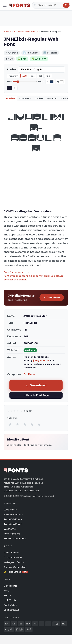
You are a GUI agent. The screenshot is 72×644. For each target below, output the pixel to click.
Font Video (10, 605)
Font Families (12, 534)
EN (7, 624)
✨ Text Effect (16, 572)
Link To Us (10, 600)
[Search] (51, 5)
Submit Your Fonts (15, 538)
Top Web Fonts (13, 519)
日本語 (19, 629)
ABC (24, 76)
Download (52, 298)
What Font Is (11, 553)
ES (21, 624)
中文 (56, 624)
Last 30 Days (11, 610)
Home (7, 32)
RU (64, 624)
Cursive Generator (15, 567)
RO (28, 624)
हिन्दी (29, 629)
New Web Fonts (13, 514)
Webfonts (10, 529)
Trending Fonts (13, 524)
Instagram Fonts (14, 562)
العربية (9, 629)
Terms (8, 595)
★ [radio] (10, 424)
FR (35, 624)
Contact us (10, 586)
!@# (48, 76)
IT (42, 624)
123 (40, 76)
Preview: (12, 69)
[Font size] (25, 82)
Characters (25, 98)
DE (14, 624)
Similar (65, 98)
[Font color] (52, 82)
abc (33, 76)
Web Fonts (10, 510)
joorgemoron (22, 276)
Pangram (13, 76)
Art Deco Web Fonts (26, 32)
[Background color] (62, 82)
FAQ (6, 591)
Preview (11, 98)
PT (48, 624)
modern (43, 230)
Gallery (39, 98)
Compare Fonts (13, 557)
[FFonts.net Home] (20, 5)
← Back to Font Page (36, 395)
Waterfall (52, 98)
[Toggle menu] (5, 5)
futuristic (46, 217)
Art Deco (29, 374)
